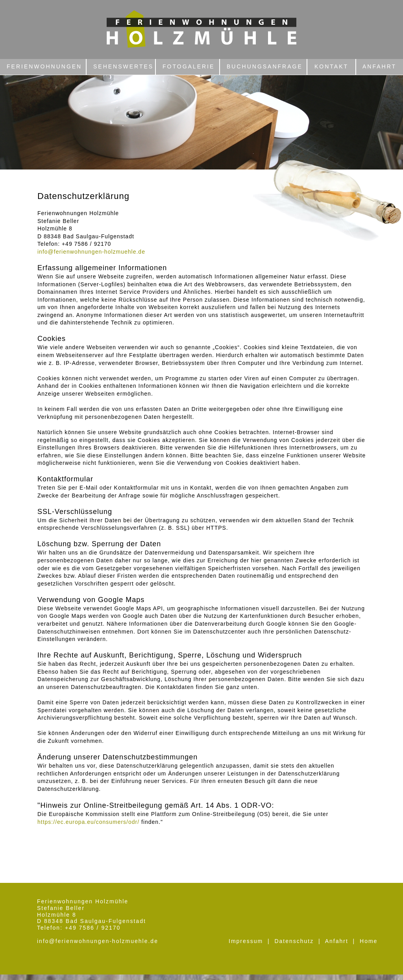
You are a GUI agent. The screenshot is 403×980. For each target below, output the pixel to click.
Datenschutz (294, 941)
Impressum (246, 941)
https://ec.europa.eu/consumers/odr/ (88, 822)
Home (369, 941)
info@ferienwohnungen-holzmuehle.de (98, 941)
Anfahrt (337, 941)
